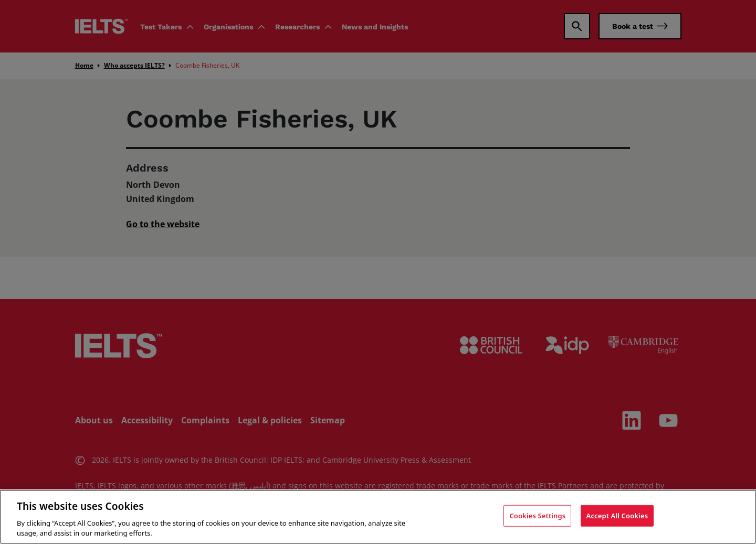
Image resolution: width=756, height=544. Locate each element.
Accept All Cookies (617, 519)
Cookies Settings (537, 519)
